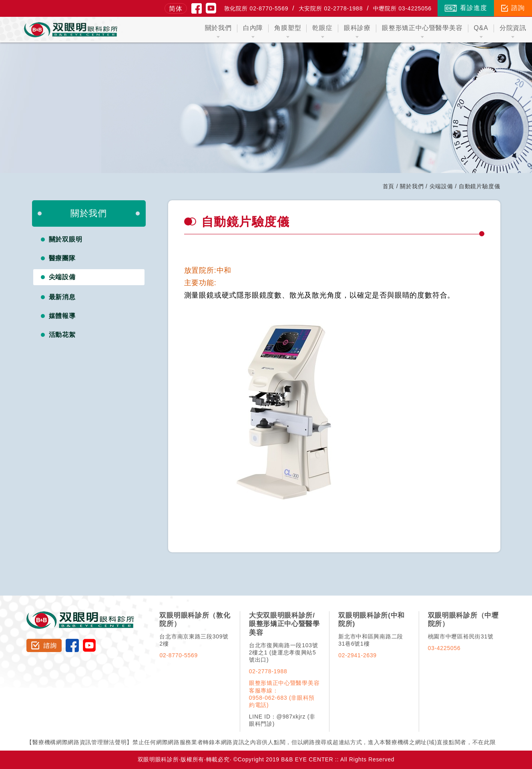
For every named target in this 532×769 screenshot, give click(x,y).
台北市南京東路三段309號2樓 (194, 640)
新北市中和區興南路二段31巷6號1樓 (371, 640)
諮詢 (513, 8)
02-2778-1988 (268, 671)
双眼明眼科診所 (81, 615)
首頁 (389, 186)
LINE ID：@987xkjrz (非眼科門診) (282, 720)
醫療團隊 (62, 258)
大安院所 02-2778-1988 (331, 8)
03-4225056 (444, 648)
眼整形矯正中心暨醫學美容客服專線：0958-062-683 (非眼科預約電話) (284, 694)
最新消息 (62, 297)
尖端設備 (441, 186)
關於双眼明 (66, 239)
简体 (176, 9)
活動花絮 (62, 335)
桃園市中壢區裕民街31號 (461, 636)
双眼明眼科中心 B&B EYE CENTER (71, 30)
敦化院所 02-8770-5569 (256, 8)
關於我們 (412, 186)
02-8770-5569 (179, 655)
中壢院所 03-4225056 (403, 8)
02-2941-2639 (357, 655)
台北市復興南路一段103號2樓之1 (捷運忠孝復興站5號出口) (283, 652)
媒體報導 (62, 316)
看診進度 (466, 8)
